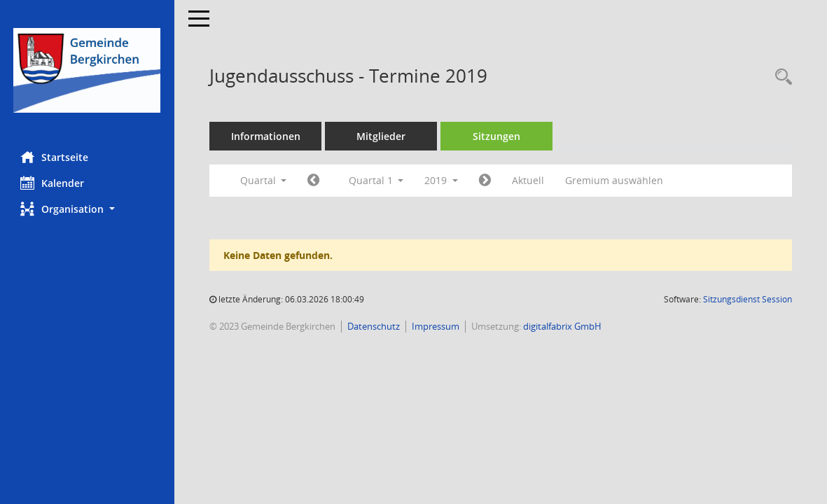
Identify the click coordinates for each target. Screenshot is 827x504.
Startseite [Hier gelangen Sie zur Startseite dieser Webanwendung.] (55, 157)
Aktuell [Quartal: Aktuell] (529, 180)
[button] (88, 209)
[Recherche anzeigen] (780, 77)
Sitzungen (497, 136)
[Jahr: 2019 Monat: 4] (486, 181)
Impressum (436, 326)
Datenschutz (374, 326)
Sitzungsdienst (748, 299)
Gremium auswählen (615, 180)
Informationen (266, 136)
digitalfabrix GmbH (563, 326)
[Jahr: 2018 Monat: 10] (314, 181)
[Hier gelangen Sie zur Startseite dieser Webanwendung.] (88, 70)
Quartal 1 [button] (376, 180)
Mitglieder (382, 136)
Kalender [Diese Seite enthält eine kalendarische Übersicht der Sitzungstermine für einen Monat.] (53, 183)
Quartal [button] (264, 180)
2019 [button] (442, 180)
